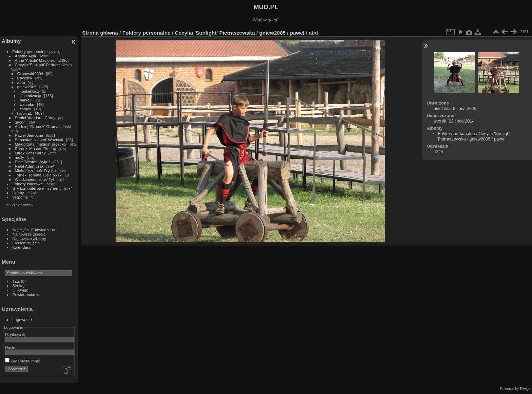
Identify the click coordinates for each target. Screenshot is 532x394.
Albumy (11, 41)
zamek (26, 109)
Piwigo (525, 389)
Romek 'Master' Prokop (36, 148)
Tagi (16, 281)
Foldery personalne (30, 51)
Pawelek (25, 78)
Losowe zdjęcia (26, 243)
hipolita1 (25, 113)
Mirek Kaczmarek (30, 153)
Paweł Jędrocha (29, 135)
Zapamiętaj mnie (23, 361)
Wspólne (20, 197)
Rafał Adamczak (29, 166)
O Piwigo (21, 290)
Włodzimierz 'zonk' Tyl (34, 179)
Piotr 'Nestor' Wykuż (33, 162)
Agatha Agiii (25, 56)
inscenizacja (31, 96)
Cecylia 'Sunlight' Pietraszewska (43, 65)
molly (20, 157)
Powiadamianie (26, 294)
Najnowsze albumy (29, 238)
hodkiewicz (30, 91)
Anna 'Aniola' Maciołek (35, 60)
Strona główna (100, 33)
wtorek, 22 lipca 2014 (454, 121)
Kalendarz (22, 247)
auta (21, 82)
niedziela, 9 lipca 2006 (455, 108)
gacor (20, 122)
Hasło (10, 347)
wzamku (27, 104)
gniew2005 (27, 87)
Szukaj (18, 286)
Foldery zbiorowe (28, 184)
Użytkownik (15, 334)
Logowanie (22, 320)
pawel (25, 100)
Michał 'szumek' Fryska (35, 171)
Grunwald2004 (30, 73)
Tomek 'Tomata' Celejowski (39, 175)
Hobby (18, 193)
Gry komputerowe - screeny (37, 188)
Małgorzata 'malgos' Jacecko (40, 144)
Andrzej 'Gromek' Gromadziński (43, 126)
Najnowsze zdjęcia (29, 234)
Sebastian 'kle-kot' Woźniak (39, 140)
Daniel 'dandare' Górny (35, 118)
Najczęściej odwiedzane (34, 230)
